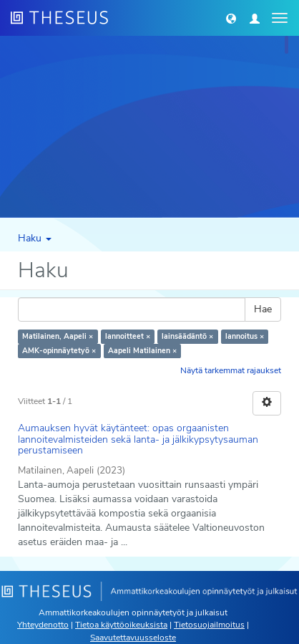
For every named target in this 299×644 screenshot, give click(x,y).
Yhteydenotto (43, 625)
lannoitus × (245, 336)
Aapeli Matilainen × (142, 351)
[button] (231, 18)
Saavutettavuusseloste (133, 638)
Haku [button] (35, 238)
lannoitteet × (128, 336)
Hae (263, 309)
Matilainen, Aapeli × (58, 336)
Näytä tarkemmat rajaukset (231, 370)
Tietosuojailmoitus (209, 625)
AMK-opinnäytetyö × (59, 351)
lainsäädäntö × (187, 336)
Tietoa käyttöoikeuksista (121, 625)
